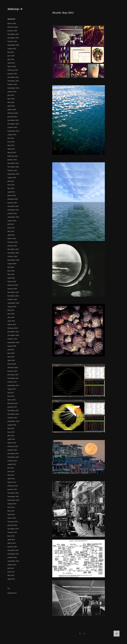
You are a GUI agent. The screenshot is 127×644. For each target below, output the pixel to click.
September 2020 (13, 260)
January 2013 (12, 547)
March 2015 (12, 482)
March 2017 (12, 400)
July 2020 (11, 267)
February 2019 (13, 328)
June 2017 (11, 396)
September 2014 (13, 500)
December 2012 (13, 550)
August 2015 (12, 464)
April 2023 (11, 149)
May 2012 (11, 575)
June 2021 (11, 228)
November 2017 (13, 378)
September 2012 (13, 561)
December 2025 (13, 34)
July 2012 (11, 568)
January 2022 (12, 203)
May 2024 (11, 102)
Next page (117, 634)
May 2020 (11, 274)
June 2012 (11, 572)
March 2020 (12, 281)
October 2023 (12, 127)
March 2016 (12, 443)
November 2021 (13, 210)
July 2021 (11, 224)
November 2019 (13, 296)
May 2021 (11, 231)
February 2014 (13, 522)
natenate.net (12, 593)
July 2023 (11, 138)
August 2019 (12, 307)
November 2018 (13, 335)
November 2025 (13, 38)
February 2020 (13, 285)
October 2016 (12, 418)
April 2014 (11, 514)
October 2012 (12, 557)
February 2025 (13, 70)
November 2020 (13, 253)
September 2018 (13, 342)
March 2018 (12, 364)
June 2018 (11, 353)
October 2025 (12, 41)
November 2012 (13, 554)
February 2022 (13, 199)
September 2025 (13, 45)
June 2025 (11, 56)
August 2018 (12, 346)
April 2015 (11, 479)
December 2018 (13, 332)
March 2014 (12, 518)
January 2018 (12, 371)
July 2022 (11, 181)
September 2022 (13, 174)
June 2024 (11, 99)
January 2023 (12, 160)
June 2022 (11, 185)
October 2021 (12, 213)
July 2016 (11, 428)
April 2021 (11, 235)
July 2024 (11, 95)
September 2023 (13, 131)
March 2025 (12, 66)
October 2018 (12, 339)
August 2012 (12, 565)
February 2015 (13, 486)
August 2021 (12, 221)
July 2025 (11, 52)
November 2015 (13, 457)
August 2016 (12, 425)
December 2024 (13, 77)
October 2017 (12, 382)
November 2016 (13, 414)
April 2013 (11, 539)
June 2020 (11, 271)
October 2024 (12, 84)
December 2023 (13, 120)
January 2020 (12, 289)
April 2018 (11, 360)
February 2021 (13, 242)
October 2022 (12, 170)
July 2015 (11, 468)
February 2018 (13, 367)
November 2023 (13, 124)
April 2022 (11, 192)
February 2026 (13, 27)
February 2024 (13, 113)
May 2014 (11, 511)
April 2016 (11, 439)
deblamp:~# (15, 9)
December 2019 (13, 292)
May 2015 (11, 475)
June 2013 (11, 536)
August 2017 (12, 389)
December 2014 (13, 493)
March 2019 (12, 324)
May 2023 (11, 145)
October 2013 (12, 532)
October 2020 (12, 256)
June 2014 (11, 507)
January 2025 (12, 74)
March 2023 (12, 152)
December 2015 (13, 453)
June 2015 (11, 471)
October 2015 (12, 461)
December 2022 (13, 163)
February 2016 (13, 446)
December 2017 (13, 375)
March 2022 (12, 195)
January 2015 (12, 489)
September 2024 (13, 88)
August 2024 (12, 92)
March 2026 (12, 23)
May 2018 (11, 357)
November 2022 (13, 167)
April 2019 (11, 321)
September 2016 (13, 421)
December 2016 (13, 410)
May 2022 (11, 188)
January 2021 (12, 246)
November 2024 (13, 81)
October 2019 (12, 299)
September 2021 (13, 217)
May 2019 (11, 317)
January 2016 (12, 450)
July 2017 (11, 393)
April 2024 (11, 106)
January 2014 (12, 525)
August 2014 (12, 504)
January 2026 (12, 31)
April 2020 (11, 278)
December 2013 (13, 529)
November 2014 (13, 496)
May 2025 (11, 59)
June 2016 (11, 432)
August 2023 (12, 135)
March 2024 (12, 109)
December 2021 (13, 206)
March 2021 (12, 238)
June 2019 (11, 314)
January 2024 (12, 117)
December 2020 (13, 249)
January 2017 (12, 407)
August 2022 (12, 178)
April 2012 (11, 579)
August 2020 (12, 264)
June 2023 (11, 142)
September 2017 (13, 385)
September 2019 (13, 303)
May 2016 (11, 436)
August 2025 (12, 49)
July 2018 (11, 350)
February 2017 (13, 403)
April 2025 (11, 63)
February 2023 (13, 156)
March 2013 (12, 543)
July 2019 (11, 310)
